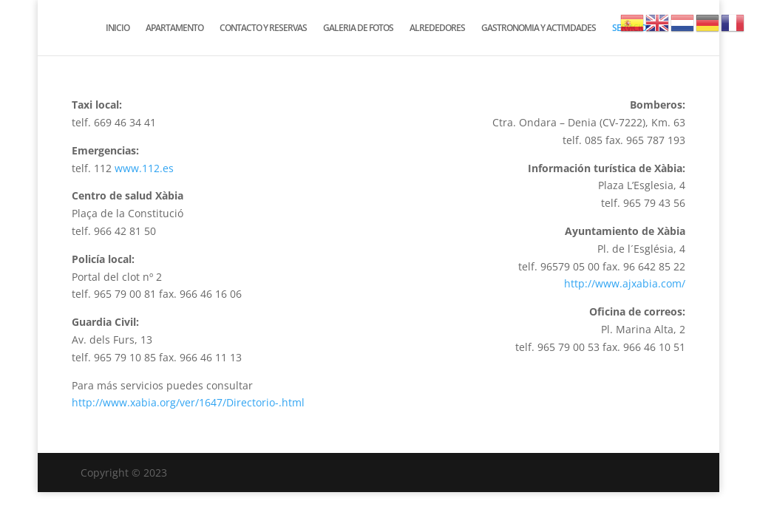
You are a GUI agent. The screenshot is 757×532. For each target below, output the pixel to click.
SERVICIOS (631, 28)
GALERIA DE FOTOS (358, 28)
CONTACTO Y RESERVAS (263, 28)
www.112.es (144, 168)
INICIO (118, 28)
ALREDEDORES (437, 28)
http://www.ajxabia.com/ (625, 283)
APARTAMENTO (174, 28)
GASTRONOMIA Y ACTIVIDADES (539, 28)
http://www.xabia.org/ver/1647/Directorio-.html (188, 402)
